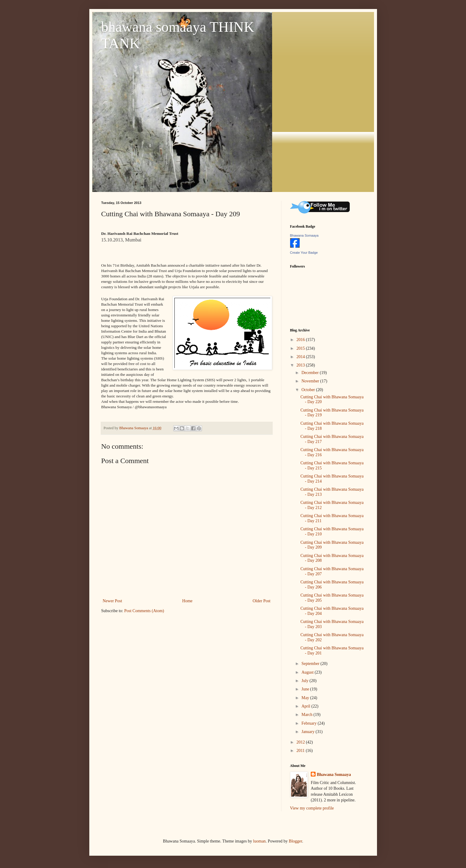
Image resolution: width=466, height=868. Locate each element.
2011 (301, 751)
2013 (301, 365)
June (306, 689)
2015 (301, 348)
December (311, 373)
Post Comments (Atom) (144, 611)
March (307, 715)
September (311, 664)
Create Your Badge (304, 253)
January (309, 732)
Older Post (262, 601)
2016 (301, 340)
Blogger (295, 841)
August (308, 672)
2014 (301, 357)
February (310, 723)
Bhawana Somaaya (304, 235)
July (306, 681)
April (306, 706)
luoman (260, 841)
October (309, 390)
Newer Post (113, 601)
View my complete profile (312, 808)
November (311, 381)
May (306, 698)
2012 (301, 742)
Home (187, 601)
